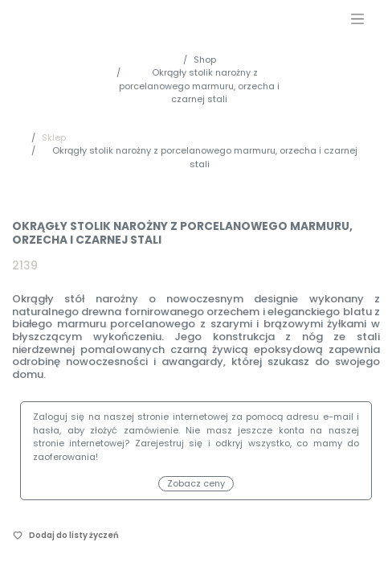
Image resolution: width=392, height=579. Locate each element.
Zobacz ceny (196, 483)
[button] (66, 535)
